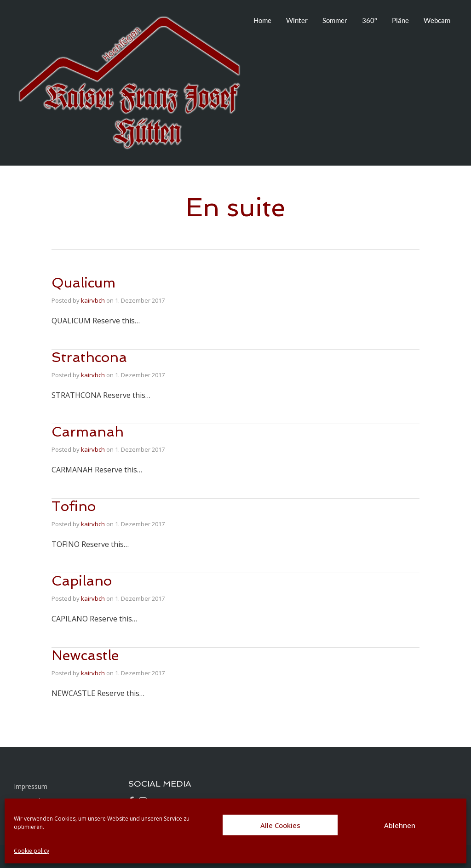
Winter (297, 20)
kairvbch (93, 300)
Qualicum (83, 283)
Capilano (82, 581)
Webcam (437, 20)
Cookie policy (32, 851)
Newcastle (85, 655)
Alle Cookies (280, 825)
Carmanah (88, 432)
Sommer (335, 20)
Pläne (400, 20)
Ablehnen (400, 825)
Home (262, 20)
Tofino (74, 506)
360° (370, 20)
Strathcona (89, 357)
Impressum (31, 786)
